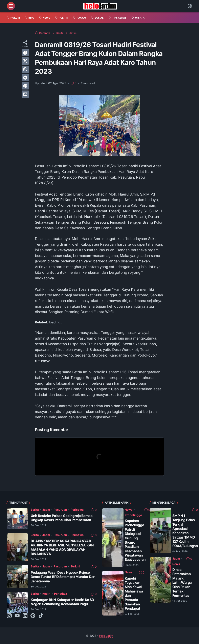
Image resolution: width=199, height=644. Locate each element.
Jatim (46, 510)
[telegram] (25, 78)
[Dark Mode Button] (190, 6)
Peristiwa (77, 510)
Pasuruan (60, 510)
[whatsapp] (25, 69)
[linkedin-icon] (25, 616)
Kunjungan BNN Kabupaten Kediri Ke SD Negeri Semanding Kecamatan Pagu (62, 602)
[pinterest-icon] (33, 616)
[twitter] (25, 61)
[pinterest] (25, 86)
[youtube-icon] (17, 616)
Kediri (46, 594)
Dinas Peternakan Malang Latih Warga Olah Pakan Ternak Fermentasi (182, 583)
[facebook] (25, 53)
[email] (25, 94)
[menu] (11, 6)
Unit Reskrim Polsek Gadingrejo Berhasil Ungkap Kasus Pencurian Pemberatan (62, 518)
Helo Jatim (106, 636)
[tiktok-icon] (41, 616)
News (129, 510)
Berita (35, 510)
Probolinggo (133, 515)
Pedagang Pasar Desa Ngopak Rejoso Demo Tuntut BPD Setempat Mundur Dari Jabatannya (63, 577)
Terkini (75, 566)
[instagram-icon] (9, 616)
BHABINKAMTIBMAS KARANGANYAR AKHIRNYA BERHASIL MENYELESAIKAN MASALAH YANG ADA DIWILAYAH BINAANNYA (62, 547)
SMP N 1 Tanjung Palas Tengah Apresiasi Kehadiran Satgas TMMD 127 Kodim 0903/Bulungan (185, 531)
